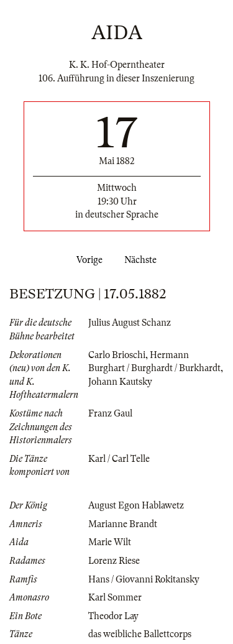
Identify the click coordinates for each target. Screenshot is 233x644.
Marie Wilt (110, 542)
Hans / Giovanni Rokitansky (144, 579)
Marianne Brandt (123, 524)
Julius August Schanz (130, 323)
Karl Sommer (115, 597)
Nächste (143, 260)
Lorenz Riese (114, 561)
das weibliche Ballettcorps (140, 634)
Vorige (87, 260)
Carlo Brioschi (117, 355)
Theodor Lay (113, 616)
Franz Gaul (110, 413)
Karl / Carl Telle (119, 459)
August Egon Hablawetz (136, 505)
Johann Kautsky (120, 382)
